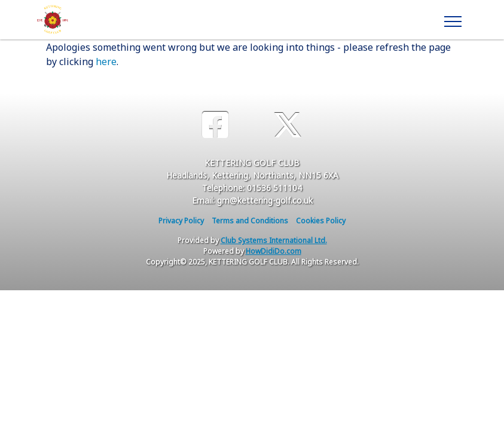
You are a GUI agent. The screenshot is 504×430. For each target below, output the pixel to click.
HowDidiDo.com (274, 251)
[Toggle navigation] (452, 20)
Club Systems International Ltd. (274, 240)
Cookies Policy (321, 221)
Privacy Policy (181, 221)
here (106, 62)
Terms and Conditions (250, 221)
